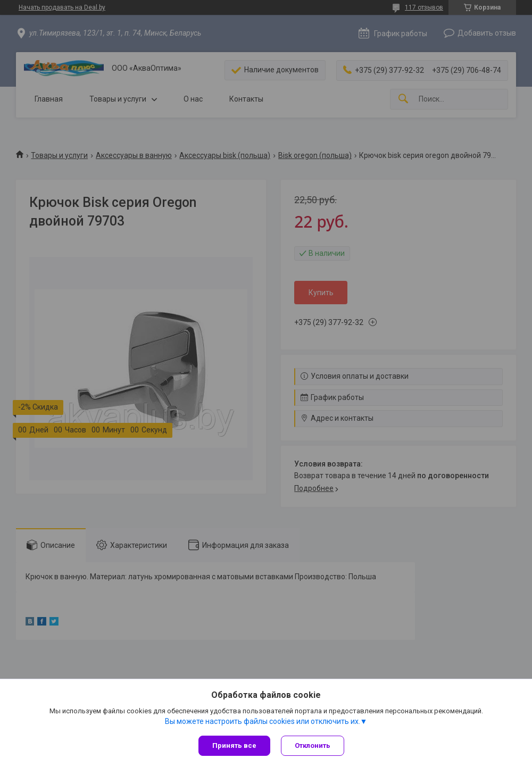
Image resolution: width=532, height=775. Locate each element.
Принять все (234, 745)
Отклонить (313, 745)
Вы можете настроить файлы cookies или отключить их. (263, 721)
